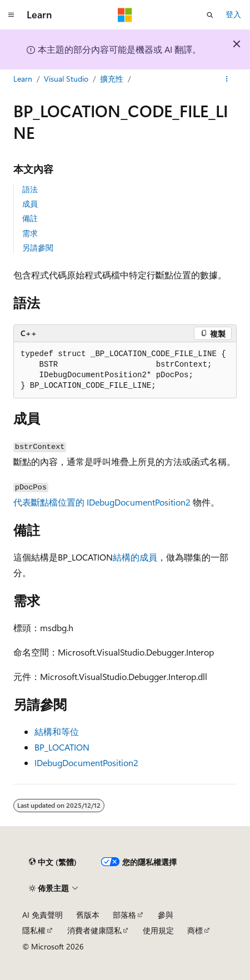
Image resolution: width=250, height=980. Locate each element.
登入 (233, 14)
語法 (30, 189)
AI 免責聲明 (42, 915)
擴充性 (112, 79)
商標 (195, 930)
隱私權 (34, 930)
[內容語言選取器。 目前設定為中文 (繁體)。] (53, 862)
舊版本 (88, 915)
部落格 (124, 915)
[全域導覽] (11, 15)
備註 (30, 218)
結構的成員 (135, 557)
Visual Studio (66, 79)
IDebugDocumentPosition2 (86, 762)
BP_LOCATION (62, 747)
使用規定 (158, 930)
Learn (23, 79)
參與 (166, 915)
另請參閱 (38, 247)
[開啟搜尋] (210, 15)
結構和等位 (57, 731)
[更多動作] (227, 79)
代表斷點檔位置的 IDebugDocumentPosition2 (102, 502)
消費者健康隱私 (94, 930)
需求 (30, 233)
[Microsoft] (125, 15)
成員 (30, 204)
